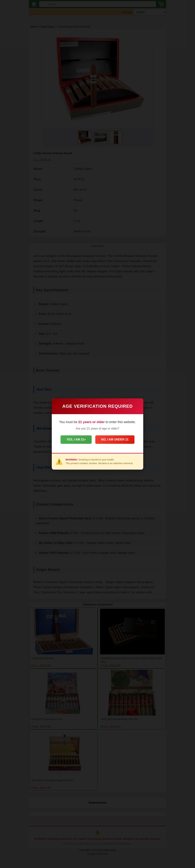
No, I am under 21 (116, 439)
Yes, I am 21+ (75, 439)
